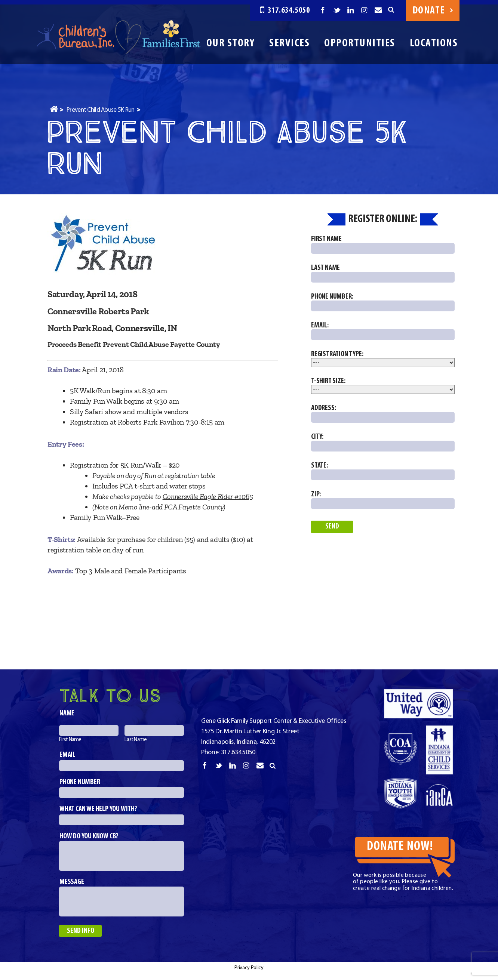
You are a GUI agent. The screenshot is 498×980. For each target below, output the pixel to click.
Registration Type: (383, 359)
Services (289, 44)
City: (383, 442)
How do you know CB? (89, 836)
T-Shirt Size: (383, 386)
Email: (383, 331)
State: (383, 471)
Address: (383, 414)
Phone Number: (383, 302)
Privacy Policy (249, 968)
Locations (434, 44)
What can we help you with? (98, 809)
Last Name (383, 273)
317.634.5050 (285, 11)
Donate (433, 11)
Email (67, 755)
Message (72, 882)
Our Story (231, 44)
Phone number (80, 782)
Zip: (383, 500)
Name (67, 714)
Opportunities (360, 44)
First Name (383, 245)
